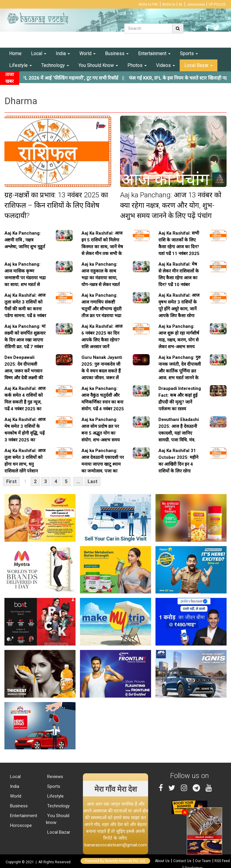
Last (92, 481)
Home (15, 53)
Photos (137, 65)
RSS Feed (222, 861)
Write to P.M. (149, 4)
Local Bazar (199, 65)
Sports (189, 53)
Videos (166, 65)
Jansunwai (196, 4)
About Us (162, 861)
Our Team (203, 861)
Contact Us (182, 861)
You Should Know (98, 65)
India (63, 53)
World (87, 53)
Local (39, 53)
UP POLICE (217, 4)
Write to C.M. (173, 4)
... (78, 481)
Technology (55, 65)
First (11, 481)
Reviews (55, 777)
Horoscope (20, 825)
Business (117, 53)
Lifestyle (21, 65)
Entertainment (154, 53)
